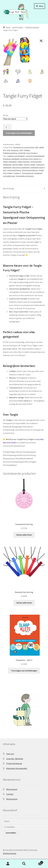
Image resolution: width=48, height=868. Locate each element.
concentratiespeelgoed (35, 156)
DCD (9, 150)
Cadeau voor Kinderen (16, 156)
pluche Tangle (29, 165)
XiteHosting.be (10, 853)
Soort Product (18, 27)
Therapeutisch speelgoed (32, 173)
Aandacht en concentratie (24, 148)
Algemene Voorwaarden (17, 768)
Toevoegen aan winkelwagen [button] (24, 671)
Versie (6, 115)
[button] (41, 41)
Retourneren (12, 799)
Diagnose (15, 150)
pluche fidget (18, 165)
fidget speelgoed (10, 162)
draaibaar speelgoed (11, 159)
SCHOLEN (22, 153)
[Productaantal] (7, 127)
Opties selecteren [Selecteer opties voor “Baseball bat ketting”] (24, 603)
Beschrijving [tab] (8, 189)
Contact (10, 794)
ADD (37, 148)
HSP (21, 150)
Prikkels (27, 150)
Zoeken (24, 864)
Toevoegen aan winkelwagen (19, 133)
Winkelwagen (38, 862)
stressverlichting (14, 170)
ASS (4, 150)
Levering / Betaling (15, 759)
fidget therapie (23, 162)
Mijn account (12, 789)
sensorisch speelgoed (21, 168)
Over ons (10, 754)
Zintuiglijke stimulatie (25, 176)
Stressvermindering (30, 170)
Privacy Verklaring (14, 764)
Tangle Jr (17, 173)
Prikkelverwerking (32, 27)
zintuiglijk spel (9, 176)
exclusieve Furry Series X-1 (31, 159)
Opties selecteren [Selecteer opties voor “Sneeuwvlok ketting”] (24, 535)
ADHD (42, 148)
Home (8, 27)
